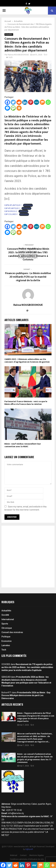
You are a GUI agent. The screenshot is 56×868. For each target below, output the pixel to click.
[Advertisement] (28, 557)
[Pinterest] (31, 102)
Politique (6, 637)
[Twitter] (13, 102)
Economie (6, 641)
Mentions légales (37, 855)
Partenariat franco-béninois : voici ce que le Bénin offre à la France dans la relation (26, 403)
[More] (19, 108)
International (8, 619)
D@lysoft (29, 849)
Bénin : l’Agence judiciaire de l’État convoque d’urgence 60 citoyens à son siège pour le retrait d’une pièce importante (36, 717)
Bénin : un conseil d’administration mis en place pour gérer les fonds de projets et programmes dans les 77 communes (35, 758)
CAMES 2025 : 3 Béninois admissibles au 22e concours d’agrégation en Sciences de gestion (27, 361)
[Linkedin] (25, 102)
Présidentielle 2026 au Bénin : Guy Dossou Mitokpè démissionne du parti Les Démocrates (26, 695)
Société (5, 615)
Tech (4, 650)
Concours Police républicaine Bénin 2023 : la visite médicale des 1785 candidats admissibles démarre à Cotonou (28, 254)
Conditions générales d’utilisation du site (27, 859)
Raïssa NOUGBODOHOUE (18, 55)
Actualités (9, 34)
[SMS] (13, 108)
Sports (5, 624)
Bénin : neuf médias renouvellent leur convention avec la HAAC (23, 445)
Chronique (7, 628)
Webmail (14, 855)
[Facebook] (7, 102)
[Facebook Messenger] (7, 108)
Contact (23, 855)
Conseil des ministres (12, 632)
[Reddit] (19, 102)
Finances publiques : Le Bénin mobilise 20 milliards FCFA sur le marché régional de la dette (28, 277)
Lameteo (6, 645)
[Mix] (42, 102)
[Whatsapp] (48, 102)
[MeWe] (37, 102)
